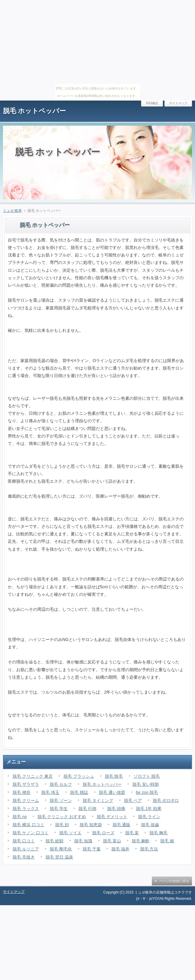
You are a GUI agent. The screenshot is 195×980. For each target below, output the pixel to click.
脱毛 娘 (167, 841)
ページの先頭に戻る (174, 881)
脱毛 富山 (112, 841)
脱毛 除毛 (114, 776)
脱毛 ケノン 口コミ (31, 833)
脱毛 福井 (120, 849)
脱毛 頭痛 (116, 809)
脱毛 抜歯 (150, 825)
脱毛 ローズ (103, 833)
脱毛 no (20, 817)
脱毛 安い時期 (146, 784)
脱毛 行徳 (87, 809)
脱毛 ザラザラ (26, 784)
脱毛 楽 (132, 833)
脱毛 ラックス (26, 809)
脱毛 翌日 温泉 (59, 857)
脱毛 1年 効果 (149, 809)
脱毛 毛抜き (24, 857)
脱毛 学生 (59, 809)
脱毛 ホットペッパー (34, 111)
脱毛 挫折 (22, 792)
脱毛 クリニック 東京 (33, 776)
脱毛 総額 (55, 841)
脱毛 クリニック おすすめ (62, 817)
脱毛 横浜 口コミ (28, 825)
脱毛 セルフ (61, 784)
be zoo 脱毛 (147, 792)
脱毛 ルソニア (26, 849)
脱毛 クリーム (26, 800)
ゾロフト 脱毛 (147, 776)
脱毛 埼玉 (50, 792)
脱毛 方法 (149, 849)
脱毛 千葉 (92, 849)
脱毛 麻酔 (141, 841)
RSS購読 (152, 103)
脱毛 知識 (83, 841)
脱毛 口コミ (24, 841)
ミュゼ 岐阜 (12, 211)
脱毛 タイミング (98, 800)
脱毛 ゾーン (61, 800)
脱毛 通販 (122, 825)
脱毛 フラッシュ (79, 776)
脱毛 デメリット (112, 817)
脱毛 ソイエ (70, 833)
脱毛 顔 (62, 825)
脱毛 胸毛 (158, 833)
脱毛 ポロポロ (166, 800)
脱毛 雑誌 (79, 792)
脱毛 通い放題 (112, 792)
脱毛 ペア (133, 800)
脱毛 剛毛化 (61, 849)
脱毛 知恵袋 (91, 825)
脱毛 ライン (149, 817)
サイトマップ (178, 103)
